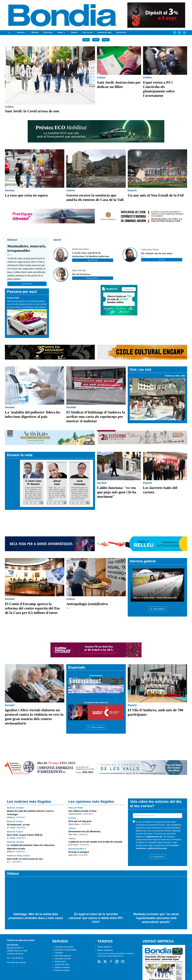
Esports (86, 40)
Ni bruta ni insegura (79, 852)
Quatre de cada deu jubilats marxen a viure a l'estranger (30, 813)
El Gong (162, 260)
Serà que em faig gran (80, 821)
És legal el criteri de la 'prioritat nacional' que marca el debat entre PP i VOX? (96, 918)
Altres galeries (157, 609)
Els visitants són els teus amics (157, 253)
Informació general (63, 956)
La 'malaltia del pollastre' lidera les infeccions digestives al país (31, 847)
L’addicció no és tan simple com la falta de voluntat (95, 842)
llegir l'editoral (27, 284)
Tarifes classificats (105, 950)
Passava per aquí (104, 32)
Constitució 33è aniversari (96, 703)
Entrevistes (48, 32)
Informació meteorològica (66, 950)
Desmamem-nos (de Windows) (84, 832)
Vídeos (13, 873)
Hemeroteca (121, 32)
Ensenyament (96, 676)
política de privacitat (157, 848)
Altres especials (96, 727)
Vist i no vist (88, 32)
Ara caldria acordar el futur (83, 811)
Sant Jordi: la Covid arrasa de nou (32, 111)
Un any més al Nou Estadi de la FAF (156, 195)
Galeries (74, 32)
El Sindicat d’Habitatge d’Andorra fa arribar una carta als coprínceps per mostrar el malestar (96, 417)
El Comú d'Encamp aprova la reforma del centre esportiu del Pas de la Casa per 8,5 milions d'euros (32, 608)
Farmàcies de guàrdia (64, 947)
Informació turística (63, 959)
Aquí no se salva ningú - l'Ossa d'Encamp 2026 (155, 598)
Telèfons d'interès (62, 967)
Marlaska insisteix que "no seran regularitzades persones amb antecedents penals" (156, 918)
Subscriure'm (158, 857)
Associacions (60, 961)
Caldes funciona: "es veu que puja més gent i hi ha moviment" (117, 492)
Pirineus (106, 40)
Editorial (35, 32)
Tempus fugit (13, 298)
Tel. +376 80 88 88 (15, 958)
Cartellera (59, 953)
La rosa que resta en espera (26, 195)
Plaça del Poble (93, 260)
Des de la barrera (81, 274)
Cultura (96, 40)
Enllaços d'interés (62, 970)
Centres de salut (62, 964)
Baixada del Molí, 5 (93, 278)
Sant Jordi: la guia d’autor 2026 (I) (25, 835)
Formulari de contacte (16, 962)
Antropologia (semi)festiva (87, 604)
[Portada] (9, 33)
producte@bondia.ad (115, 956)
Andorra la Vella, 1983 (175, 376)
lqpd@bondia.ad (154, 837)
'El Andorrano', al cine (18, 825)
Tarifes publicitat (104, 947)
